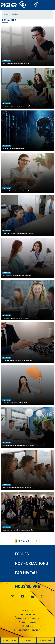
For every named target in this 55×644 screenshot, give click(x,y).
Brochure (28, 640)
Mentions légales (28, 614)
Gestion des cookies (27, 622)
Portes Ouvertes (9, 640)
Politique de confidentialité (28, 618)
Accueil (6, 14)
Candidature (46, 640)
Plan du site (27, 611)
